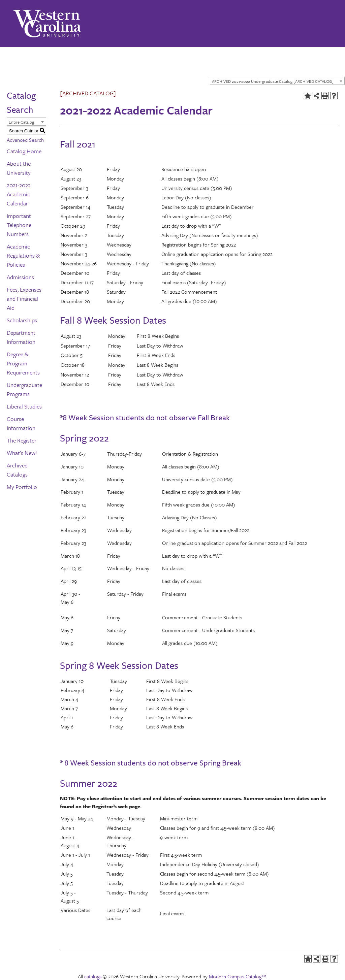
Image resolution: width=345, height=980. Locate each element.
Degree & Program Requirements (23, 363)
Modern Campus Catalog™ (238, 976)
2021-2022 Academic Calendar (19, 194)
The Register (22, 440)
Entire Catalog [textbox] (21, 122)
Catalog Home (24, 151)
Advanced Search (25, 140)
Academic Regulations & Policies (23, 255)
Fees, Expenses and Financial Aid (24, 299)
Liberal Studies (24, 406)
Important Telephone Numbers (19, 225)
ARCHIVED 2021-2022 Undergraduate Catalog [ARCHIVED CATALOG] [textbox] (273, 81)
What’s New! (22, 453)
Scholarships (22, 320)
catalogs (93, 976)
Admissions (20, 277)
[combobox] (277, 81)
